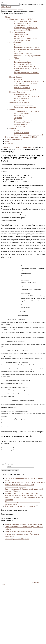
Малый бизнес (16, 77)
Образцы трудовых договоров (26, 96)
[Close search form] (2, 3)
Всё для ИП (18, 79)
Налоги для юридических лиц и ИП (29, 135)
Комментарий (7, 448)
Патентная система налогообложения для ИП (25, 89)
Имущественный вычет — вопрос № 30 (22, 509)
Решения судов (20, 116)
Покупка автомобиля (22, 62)
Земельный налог (21, 133)
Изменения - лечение (23, 53)
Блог (7, 141)
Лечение (17, 45)
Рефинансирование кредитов (26, 111)
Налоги (13, 128)
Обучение (18, 118)
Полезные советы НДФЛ (24, 23)
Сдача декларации (17, 32)
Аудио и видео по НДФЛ (24, 26)
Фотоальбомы (20, 126)
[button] (14, 13)
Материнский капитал (19, 103)
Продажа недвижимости (24, 66)
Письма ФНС (19, 101)
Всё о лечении (15, 43)
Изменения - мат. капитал (25, 107)
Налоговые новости (22, 113)
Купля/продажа (16, 60)
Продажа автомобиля (23, 64)
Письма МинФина (21, 98)
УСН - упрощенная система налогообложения (25, 84)
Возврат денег (20, 36)
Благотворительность (23, 120)
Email (4, 469)
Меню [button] (8, 17)
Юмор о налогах (21, 124)
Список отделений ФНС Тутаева (17, 541)
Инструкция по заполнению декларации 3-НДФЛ (26, 29)
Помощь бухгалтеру (18, 92)
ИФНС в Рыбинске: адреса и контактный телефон (24, 527)
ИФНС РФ (9, 143)
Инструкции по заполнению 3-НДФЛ (21, 137)
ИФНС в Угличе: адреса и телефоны (18, 534)
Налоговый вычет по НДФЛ (21, 19)
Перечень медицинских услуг (26, 47)
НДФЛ (16, 131)
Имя (3, 466)
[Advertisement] (20, 561)
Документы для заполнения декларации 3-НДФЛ (25, 39)
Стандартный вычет (22, 122)
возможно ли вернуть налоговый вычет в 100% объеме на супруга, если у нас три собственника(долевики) (25, 487)
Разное (12, 109)
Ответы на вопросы (13, 139)
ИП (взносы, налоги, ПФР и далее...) (29, 81)
